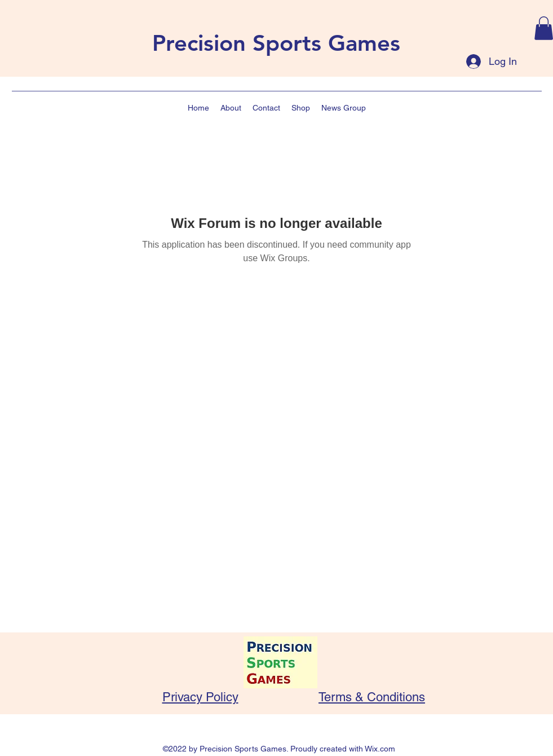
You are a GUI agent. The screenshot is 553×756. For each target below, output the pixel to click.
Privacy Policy (200, 697)
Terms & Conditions (372, 697)
